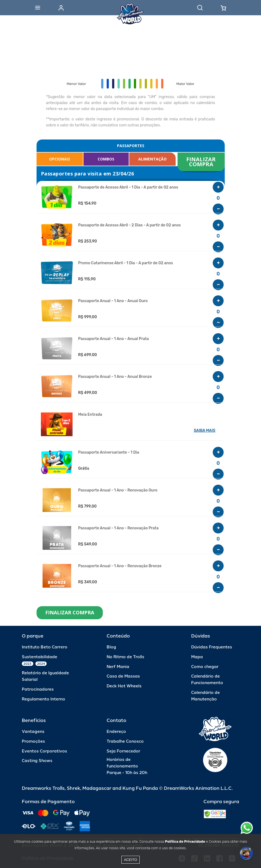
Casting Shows (37, 761)
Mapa (197, 657)
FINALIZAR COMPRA (202, 162)
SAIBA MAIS (205, 431)
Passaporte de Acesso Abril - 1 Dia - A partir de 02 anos (128, 187)
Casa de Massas (123, 676)
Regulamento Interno (43, 699)
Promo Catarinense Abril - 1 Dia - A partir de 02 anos (126, 263)
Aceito (130, 860)
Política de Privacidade (185, 841)
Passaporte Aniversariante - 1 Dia (109, 453)
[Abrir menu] (38, 8)
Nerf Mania (118, 667)
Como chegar (205, 667)
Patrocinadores (38, 689)
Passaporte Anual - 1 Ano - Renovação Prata (118, 528)
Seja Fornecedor (123, 751)
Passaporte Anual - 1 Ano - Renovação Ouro (118, 490)
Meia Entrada (90, 415)
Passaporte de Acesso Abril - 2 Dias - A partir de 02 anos (130, 225)
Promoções (33, 741)
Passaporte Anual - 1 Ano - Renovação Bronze (120, 566)
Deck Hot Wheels (124, 686)
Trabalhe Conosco (125, 741)
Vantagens (33, 732)
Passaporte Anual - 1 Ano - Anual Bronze (115, 377)
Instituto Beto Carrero (45, 647)
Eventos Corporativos (44, 751)
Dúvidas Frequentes (212, 647)
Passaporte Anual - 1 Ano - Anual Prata (114, 339)
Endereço (116, 732)
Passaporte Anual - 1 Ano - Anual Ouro (113, 301)
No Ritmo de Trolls (125, 657)
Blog (111, 647)
